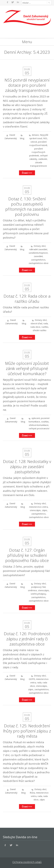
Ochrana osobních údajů (27, 862)
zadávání (43, 159)
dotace (35, 135)
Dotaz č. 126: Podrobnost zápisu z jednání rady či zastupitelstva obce (27, 639)
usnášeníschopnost (38, 253)
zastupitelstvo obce (39, 263)
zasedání (38, 256)
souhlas (45, 422)
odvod (34, 142)
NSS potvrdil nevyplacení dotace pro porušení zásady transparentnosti (27, 85)
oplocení (36, 418)
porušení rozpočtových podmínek (37, 152)
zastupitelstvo (38, 260)
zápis (44, 510)
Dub (27, 69)
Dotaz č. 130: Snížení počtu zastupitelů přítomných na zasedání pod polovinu (27, 206)
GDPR (32, 679)
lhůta (32, 793)
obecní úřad (36, 323)
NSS (45, 138)
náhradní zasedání (38, 249)
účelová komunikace (39, 425)
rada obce (35, 327)
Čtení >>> (27, 173)
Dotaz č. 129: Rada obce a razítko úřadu (27, 299)
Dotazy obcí (40, 246)
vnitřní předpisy (38, 594)
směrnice (32, 590)
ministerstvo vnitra (38, 507)
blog (22, 138)
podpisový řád (38, 587)
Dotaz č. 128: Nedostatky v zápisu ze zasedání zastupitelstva (27, 467)
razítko (45, 327)
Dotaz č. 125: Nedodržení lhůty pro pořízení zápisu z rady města (27, 731)
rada (46, 323)
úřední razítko (40, 330)
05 (27, 73)
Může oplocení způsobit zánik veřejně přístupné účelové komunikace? (27, 368)
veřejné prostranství (39, 428)
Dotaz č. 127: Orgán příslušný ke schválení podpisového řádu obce (27, 555)
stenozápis (35, 510)
